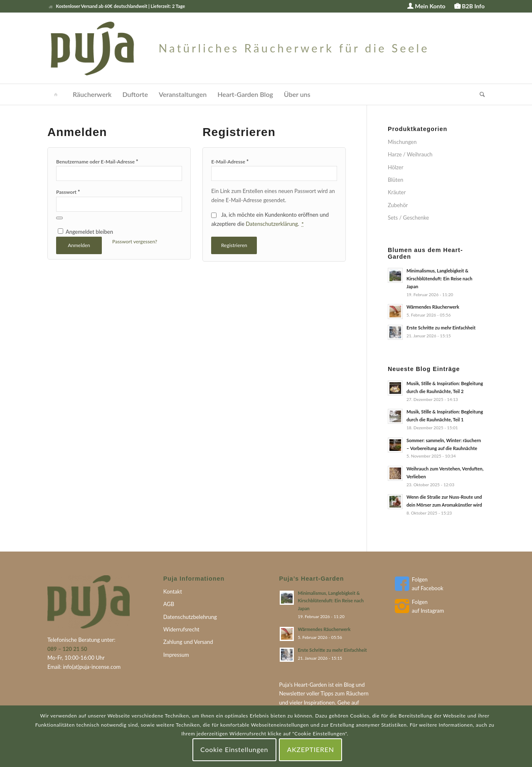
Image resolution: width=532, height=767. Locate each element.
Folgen (420, 579)
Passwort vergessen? (135, 241)
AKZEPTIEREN (311, 749)
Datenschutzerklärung (272, 224)
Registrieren (234, 245)
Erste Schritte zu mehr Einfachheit (441, 328)
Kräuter (397, 192)
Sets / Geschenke (408, 218)
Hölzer (396, 167)
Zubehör (398, 205)
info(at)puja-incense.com (92, 667)
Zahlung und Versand (188, 642)
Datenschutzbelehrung (190, 617)
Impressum (176, 655)
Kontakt (173, 591)
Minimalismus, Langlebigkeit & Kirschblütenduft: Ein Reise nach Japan (440, 278)
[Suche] (480, 94)
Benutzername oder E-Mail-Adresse (97, 161)
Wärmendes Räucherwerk (433, 307)
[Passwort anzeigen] (59, 218)
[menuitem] (426, 6)
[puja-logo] (238, 48)
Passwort (68, 192)
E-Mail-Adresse (230, 161)
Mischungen (402, 142)
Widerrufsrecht (181, 629)
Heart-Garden (310, 685)
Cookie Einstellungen (234, 749)
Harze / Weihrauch (410, 154)
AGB (169, 604)
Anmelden (79, 245)
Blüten (395, 180)
